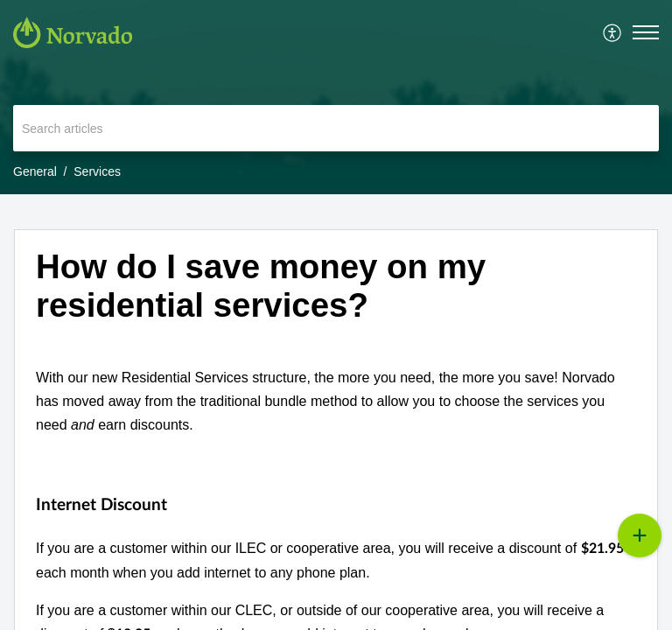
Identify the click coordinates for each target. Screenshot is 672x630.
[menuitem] (613, 32)
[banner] (336, 97)
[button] (613, 32)
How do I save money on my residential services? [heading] (261, 286)
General (35, 171)
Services (97, 171)
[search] (336, 128)
